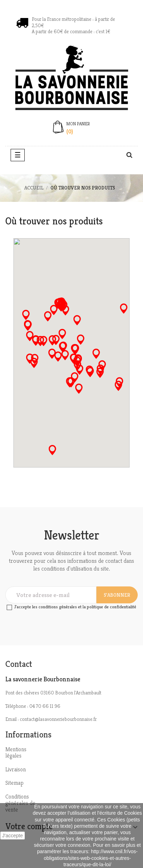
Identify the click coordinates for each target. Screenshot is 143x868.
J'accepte (13, 836)
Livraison (16, 769)
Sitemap (14, 783)
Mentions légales (16, 753)
